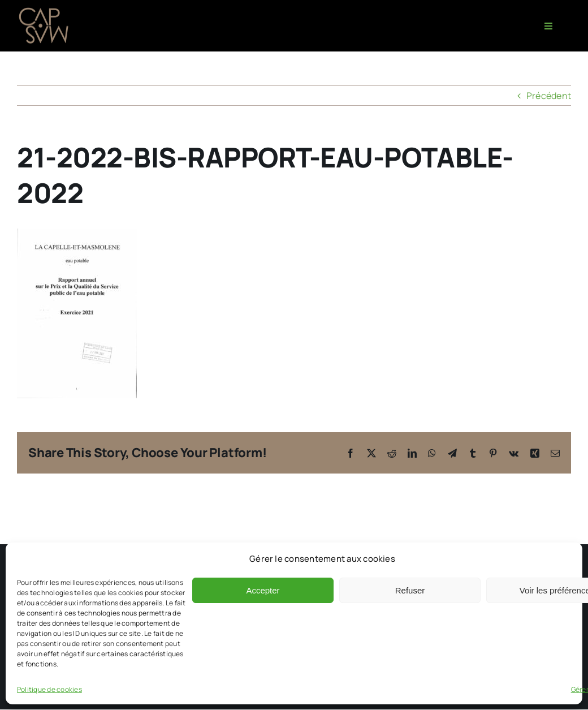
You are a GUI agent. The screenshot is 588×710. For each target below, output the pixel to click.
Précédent (549, 96)
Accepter (263, 590)
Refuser (410, 590)
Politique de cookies (49, 689)
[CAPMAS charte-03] (45, 10)
